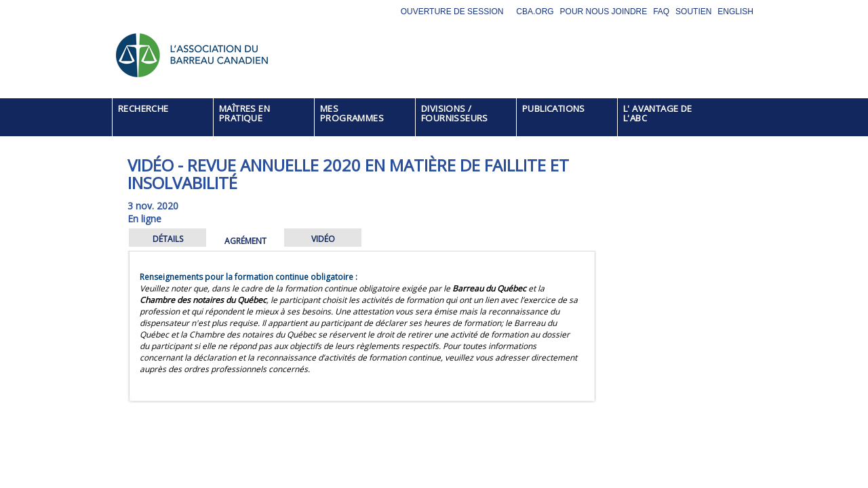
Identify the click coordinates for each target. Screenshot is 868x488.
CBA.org (535, 12)
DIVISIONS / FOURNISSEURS (455, 113)
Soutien (693, 12)
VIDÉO (323, 239)
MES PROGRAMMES (352, 113)
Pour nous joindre (604, 12)
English (735, 12)
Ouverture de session (452, 12)
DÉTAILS (168, 239)
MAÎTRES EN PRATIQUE (244, 113)
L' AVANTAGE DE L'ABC (658, 113)
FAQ (661, 12)
